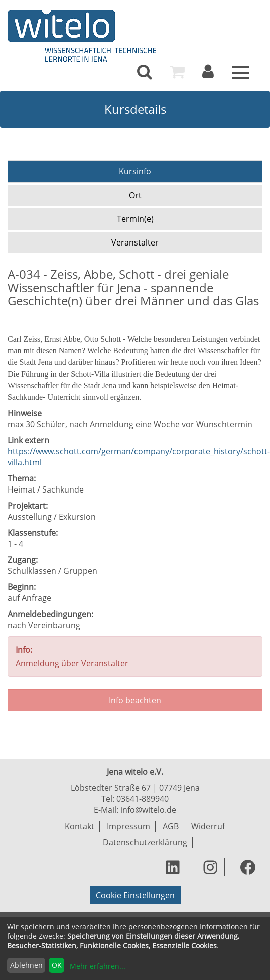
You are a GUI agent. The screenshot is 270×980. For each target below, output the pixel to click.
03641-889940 (143, 799)
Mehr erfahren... (98, 966)
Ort (135, 195)
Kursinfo (135, 171)
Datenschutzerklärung (145, 842)
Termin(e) (135, 219)
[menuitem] (145, 72)
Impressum (128, 826)
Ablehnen (26, 965)
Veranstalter (135, 242)
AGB (171, 826)
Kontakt (80, 826)
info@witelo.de (148, 810)
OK (57, 965)
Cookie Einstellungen (135, 895)
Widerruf (208, 826)
